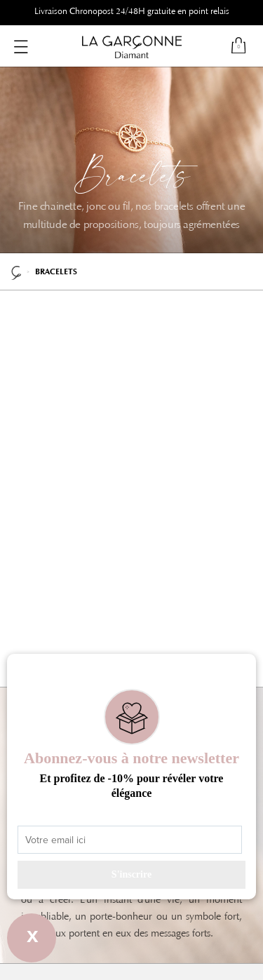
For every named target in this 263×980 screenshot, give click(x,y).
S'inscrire (131, 874)
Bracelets (56, 272)
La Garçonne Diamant (16, 271)
